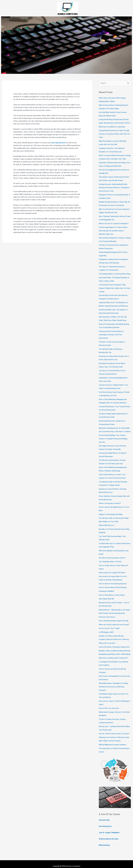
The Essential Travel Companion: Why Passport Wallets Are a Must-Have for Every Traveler (113, 288)
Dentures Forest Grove (107, 613)
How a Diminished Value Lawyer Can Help (114, 617)
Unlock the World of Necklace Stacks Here (114, 642)
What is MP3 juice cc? (107, 520)
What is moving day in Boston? (110, 498)
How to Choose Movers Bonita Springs (113, 581)
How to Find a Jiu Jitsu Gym (109, 705)
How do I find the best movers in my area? (114, 730)
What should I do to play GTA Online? (112, 566)
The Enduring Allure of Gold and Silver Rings (115, 274)
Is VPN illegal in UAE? (107, 628)
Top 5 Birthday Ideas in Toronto (110, 555)
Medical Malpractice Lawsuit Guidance (113, 741)
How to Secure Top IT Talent (109, 624)
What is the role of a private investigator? (114, 224)
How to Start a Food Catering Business (113, 577)
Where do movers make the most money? (114, 620)
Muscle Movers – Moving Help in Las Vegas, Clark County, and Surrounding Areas (112, 606)
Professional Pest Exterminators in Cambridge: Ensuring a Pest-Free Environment (111, 333)
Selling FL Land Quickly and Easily (111, 509)
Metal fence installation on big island (112, 126)
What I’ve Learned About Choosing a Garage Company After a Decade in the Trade (113, 158)
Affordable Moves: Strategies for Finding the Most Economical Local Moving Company (114, 684)
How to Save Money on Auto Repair (112, 588)
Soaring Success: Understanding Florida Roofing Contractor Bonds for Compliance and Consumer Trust (114, 189)
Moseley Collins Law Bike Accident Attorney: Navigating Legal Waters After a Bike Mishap (114, 649)
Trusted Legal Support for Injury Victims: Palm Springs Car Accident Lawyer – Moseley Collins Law (113, 231)
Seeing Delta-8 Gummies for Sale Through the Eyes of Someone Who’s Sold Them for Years (115, 133)
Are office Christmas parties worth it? (113, 552)
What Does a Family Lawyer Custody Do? (114, 656)
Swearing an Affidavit (106, 584)
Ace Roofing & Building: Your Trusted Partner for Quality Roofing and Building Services (113, 435)
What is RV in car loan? (107, 639)
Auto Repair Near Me (106, 592)
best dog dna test (58, 143)
